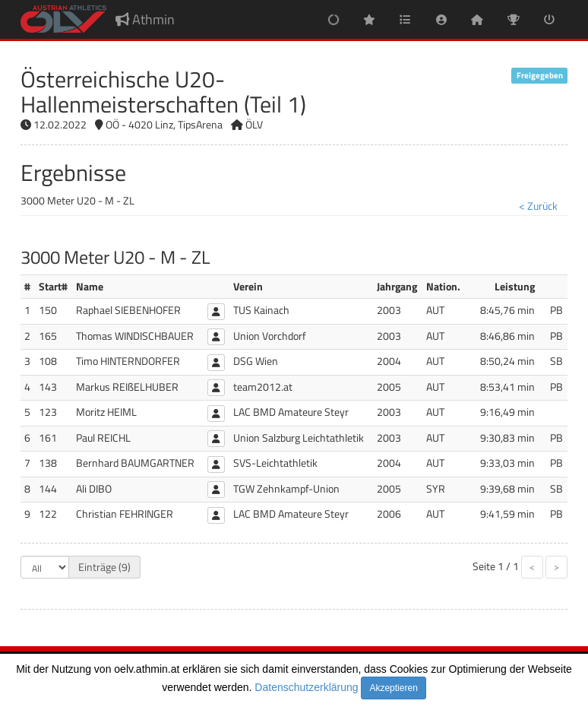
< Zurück (538, 206)
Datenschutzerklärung (306, 687)
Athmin (145, 19)
